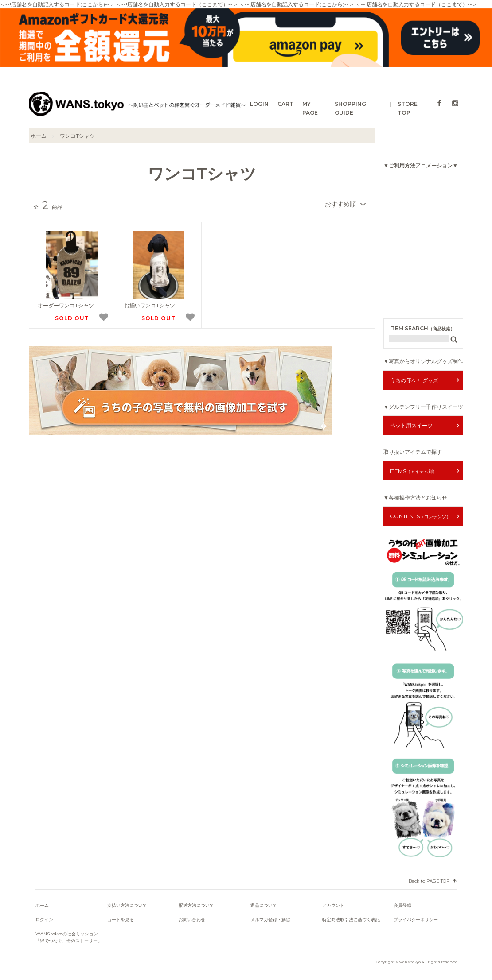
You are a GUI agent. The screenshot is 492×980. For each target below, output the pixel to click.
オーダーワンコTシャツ (66, 305)
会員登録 (402, 905)
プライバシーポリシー (416, 920)
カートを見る (121, 920)
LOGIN (259, 104)
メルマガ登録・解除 (270, 920)
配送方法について (196, 905)
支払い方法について (127, 905)
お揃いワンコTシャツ (150, 305)
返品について (264, 905)
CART (285, 104)
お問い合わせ (192, 920)
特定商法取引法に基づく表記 (351, 920)
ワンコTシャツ (77, 136)
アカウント (333, 905)
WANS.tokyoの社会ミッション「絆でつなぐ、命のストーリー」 (69, 937)
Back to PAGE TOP (429, 881)
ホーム (39, 136)
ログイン (44, 920)
